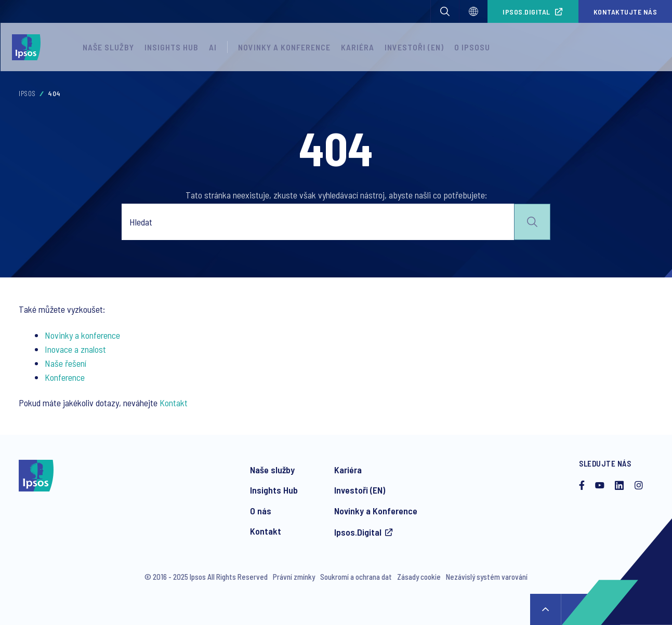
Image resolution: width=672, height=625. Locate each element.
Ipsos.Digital (526, 12)
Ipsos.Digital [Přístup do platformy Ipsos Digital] (358, 532)
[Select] (473, 11)
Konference (65, 377)
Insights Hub (172, 47)
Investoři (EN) (414, 47)
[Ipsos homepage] (29, 47)
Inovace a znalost (75, 349)
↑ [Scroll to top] (546, 609)
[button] (445, 11)
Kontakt (174, 403)
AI (213, 47)
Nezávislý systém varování (487, 577)
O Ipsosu (472, 47)
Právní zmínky (294, 577)
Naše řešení (65, 363)
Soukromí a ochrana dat (356, 577)
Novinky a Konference (376, 511)
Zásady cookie (419, 577)
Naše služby (108, 47)
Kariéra (358, 47)
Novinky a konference (284, 47)
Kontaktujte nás (625, 12)
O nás (261, 511)
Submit (532, 222)
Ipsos (27, 94)
